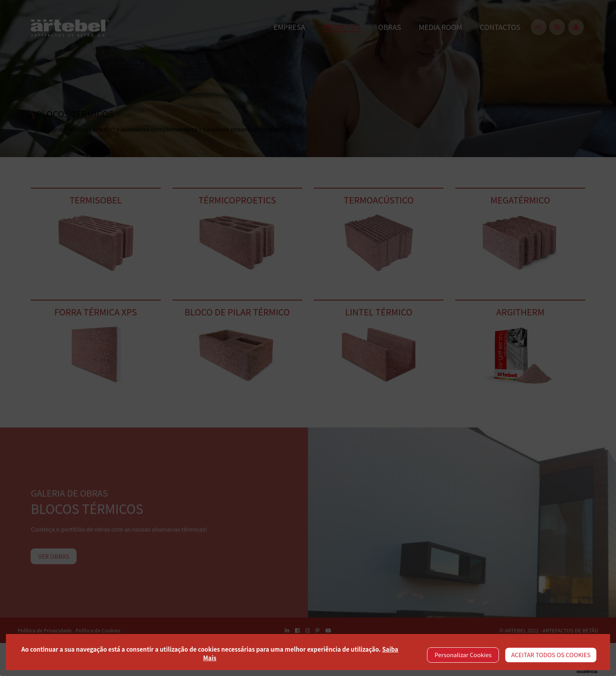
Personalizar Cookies (463, 655)
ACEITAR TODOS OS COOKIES (551, 655)
